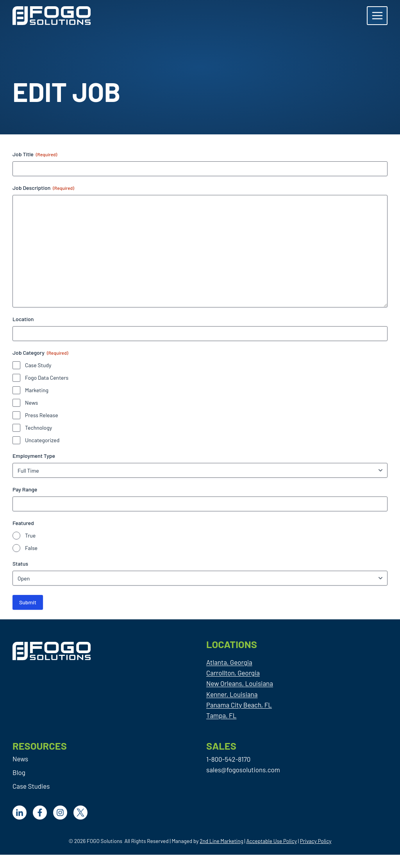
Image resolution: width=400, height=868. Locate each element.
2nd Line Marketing (221, 841)
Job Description (43, 188)
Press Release (42, 415)
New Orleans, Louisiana (240, 683)
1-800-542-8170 (228, 759)
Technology (38, 428)
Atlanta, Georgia (229, 662)
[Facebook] (40, 813)
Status (20, 563)
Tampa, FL (221, 715)
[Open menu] (377, 15)
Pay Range (25, 489)
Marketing (37, 390)
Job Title (35, 154)
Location (23, 319)
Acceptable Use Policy (271, 841)
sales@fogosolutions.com (243, 770)
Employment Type (34, 456)
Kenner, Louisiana (232, 694)
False (31, 548)
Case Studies (31, 786)
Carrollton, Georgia (233, 673)
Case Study (38, 365)
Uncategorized (42, 440)
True (30, 535)
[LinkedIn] (20, 813)
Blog (19, 772)
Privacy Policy (316, 841)
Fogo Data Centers (47, 378)
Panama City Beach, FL (239, 705)
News (31, 403)
